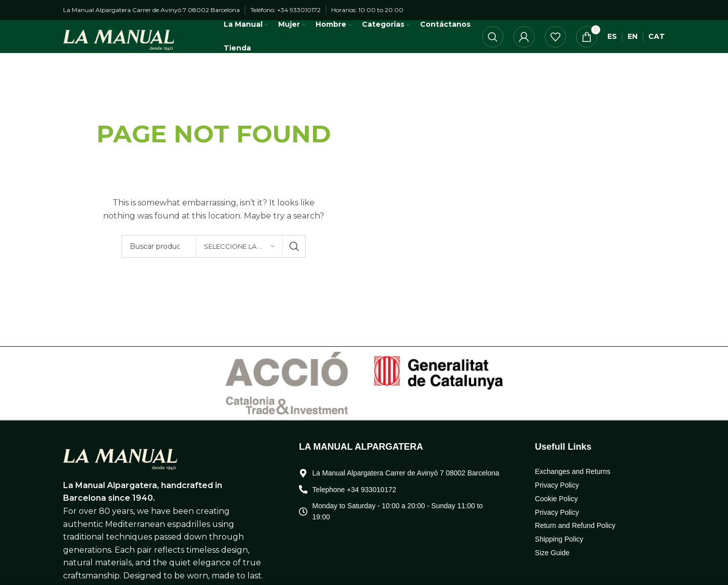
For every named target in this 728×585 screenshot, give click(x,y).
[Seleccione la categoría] (239, 267)
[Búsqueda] (493, 47)
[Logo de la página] (126, 47)
